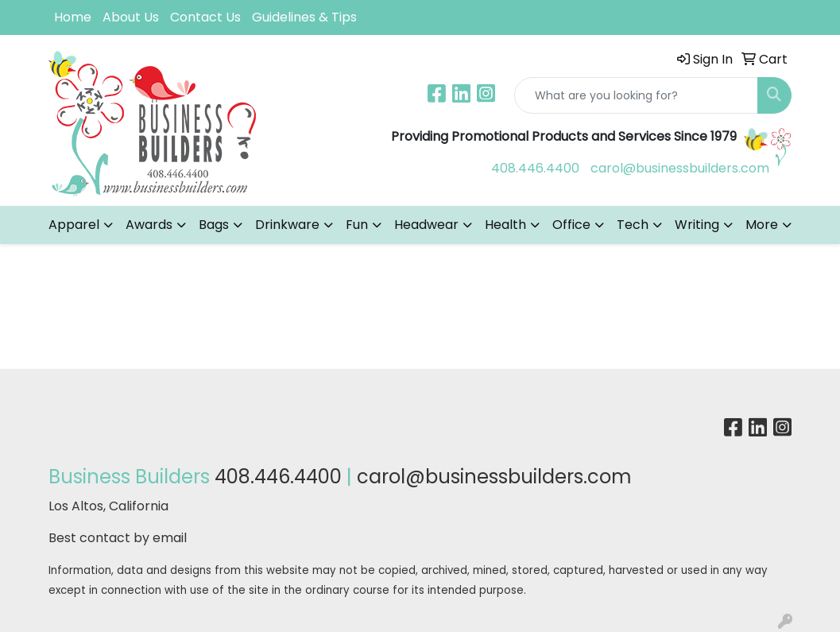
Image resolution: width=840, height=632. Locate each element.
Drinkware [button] (287, 225)
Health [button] (505, 225)
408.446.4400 (535, 168)
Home (73, 17)
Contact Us (205, 17)
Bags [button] (214, 225)
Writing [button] (697, 225)
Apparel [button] (74, 225)
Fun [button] (357, 225)
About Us (131, 17)
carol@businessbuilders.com (680, 168)
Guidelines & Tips (304, 17)
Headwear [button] (426, 225)
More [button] (762, 225)
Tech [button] (633, 225)
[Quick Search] (636, 95)
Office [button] (571, 225)
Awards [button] (149, 225)
